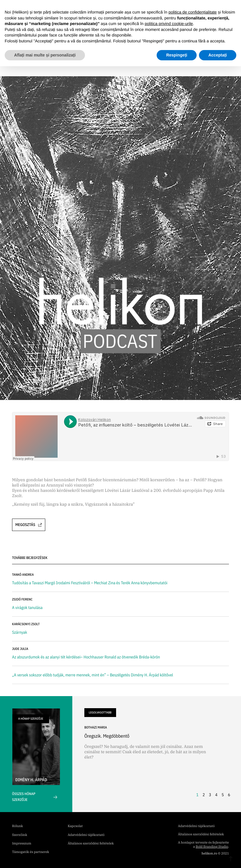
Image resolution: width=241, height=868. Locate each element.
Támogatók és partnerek (31, 852)
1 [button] (198, 795)
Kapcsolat (75, 826)
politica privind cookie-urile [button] (169, 24)
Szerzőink (20, 835)
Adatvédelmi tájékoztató (86, 835)
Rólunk (17, 826)
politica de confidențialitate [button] (193, 12)
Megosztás (29, 525)
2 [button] (204, 795)
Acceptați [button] (218, 55)
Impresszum (22, 844)
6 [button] (229, 795)
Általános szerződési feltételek (91, 844)
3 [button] (210, 795)
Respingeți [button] (177, 55)
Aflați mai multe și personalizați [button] (45, 55)
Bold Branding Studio (212, 847)
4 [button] (216, 795)
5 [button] (223, 795)
